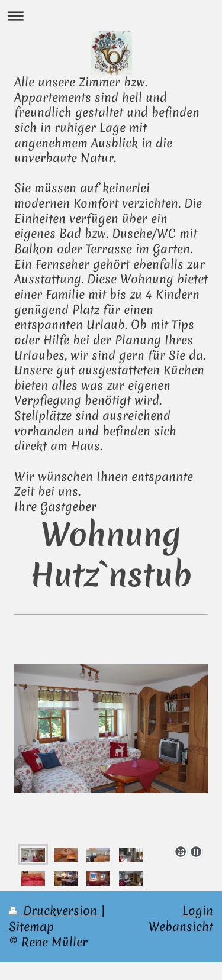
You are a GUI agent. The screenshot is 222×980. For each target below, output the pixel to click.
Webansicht (181, 926)
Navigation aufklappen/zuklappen (111, 16)
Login (198, 911)
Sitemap (31, 926)
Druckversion (55, 911)
